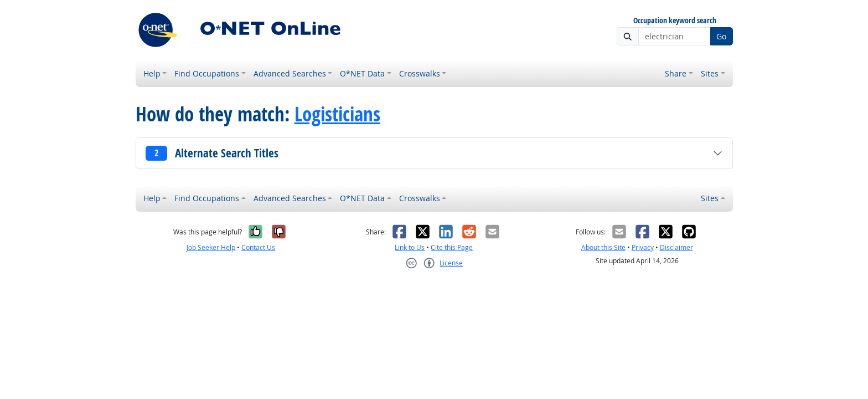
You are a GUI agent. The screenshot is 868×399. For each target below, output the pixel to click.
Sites (710, 73)
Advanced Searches (290, 73)
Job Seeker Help (211, 247)
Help (152, 73)
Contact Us (258, 247)
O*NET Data (362, 73)
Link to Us (410, 247)
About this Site (603, 247)
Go (721, 36)
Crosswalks (420, 73)
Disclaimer (676, 247)
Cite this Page (452, 247)
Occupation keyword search (675, 21)
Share (676, 73)
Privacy (643, 247)
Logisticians (337, 114)
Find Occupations (207, 73)
